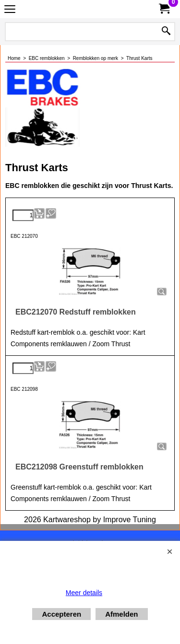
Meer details (84, 593)
